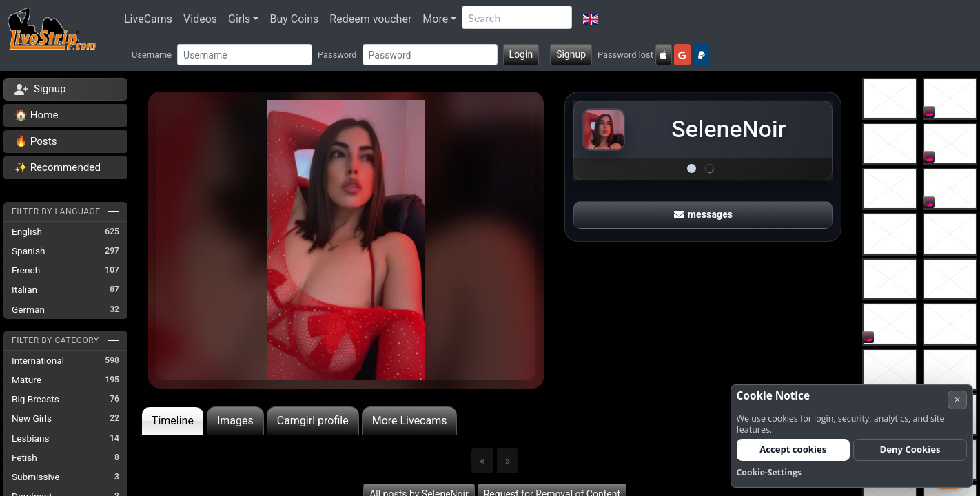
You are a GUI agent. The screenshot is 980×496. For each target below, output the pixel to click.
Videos (200, 19)
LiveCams (148, 19)
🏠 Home (37, 115)
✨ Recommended (58, 167)
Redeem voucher (370, 19)
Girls (239, 19)
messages (704, 210)
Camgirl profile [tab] (313, 421)
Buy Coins (294, 19)
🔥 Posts (35, 141)
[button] (590, 19)
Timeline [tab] (173, 421)
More (435, 19)
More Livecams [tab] (410, 421)
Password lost (625, 55)
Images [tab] (235, 421)
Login (521, 54)
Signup (571, 54)
